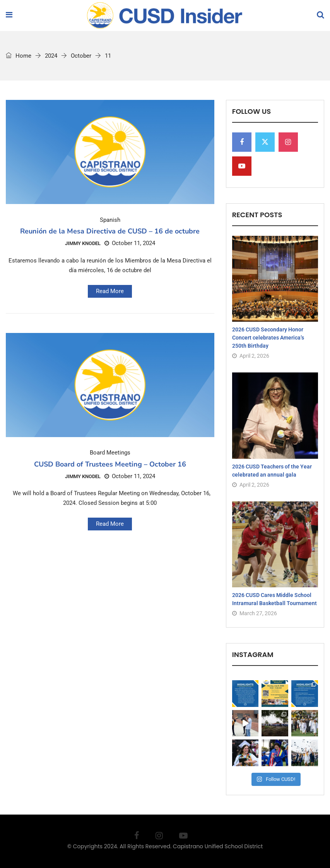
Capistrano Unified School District (218, 846)
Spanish (110, 220)
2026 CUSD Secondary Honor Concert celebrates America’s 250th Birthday (268, 338)
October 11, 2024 (130, 243)
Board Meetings (110, 453)
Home (19, 56)
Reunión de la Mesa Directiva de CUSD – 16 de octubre (110, 231)
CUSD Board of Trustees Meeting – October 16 (110, 464)
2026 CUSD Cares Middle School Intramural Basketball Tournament (274, 599)
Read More (110, 291)
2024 (51, 56)
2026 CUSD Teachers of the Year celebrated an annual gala (272, 471)
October (81, 56)
